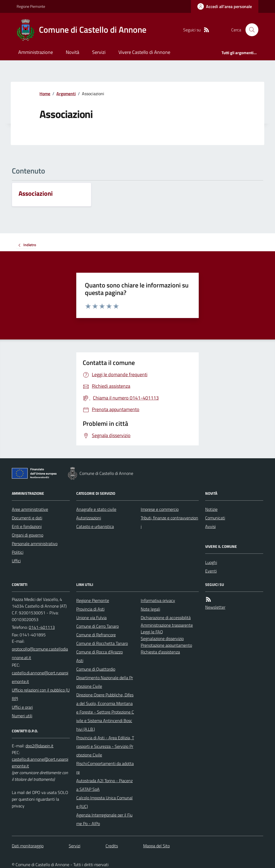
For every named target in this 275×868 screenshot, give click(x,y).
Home (45, 94)
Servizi (99, 52)
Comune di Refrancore (96, 635)
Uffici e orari (22, 707)
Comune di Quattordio (96, 669)
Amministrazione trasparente (167, 625)
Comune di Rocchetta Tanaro (102, 643)
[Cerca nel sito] (250, 30)
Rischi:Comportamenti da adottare (105, 768)
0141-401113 (42, 627)
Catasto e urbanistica (95, 526)
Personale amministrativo (35, 544)
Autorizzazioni (89, 518)
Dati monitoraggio (28, 846)
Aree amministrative (30, 509)
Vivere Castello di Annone (144, 52)
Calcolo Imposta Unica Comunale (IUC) (104, 802)
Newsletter (215, 607)
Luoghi (211, 562)
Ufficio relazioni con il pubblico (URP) (41, 694)
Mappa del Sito (156, 846)
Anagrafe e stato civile (96, 509)
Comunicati (215, 518)
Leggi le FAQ (152, 632)
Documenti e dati (27, 518)
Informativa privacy (158, 600)
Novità (73, 52)
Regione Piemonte (31, 6)
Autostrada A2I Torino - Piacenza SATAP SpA (104, 785)
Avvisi (210, 526)
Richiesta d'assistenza (160, 652)
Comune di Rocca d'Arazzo (99, 652)
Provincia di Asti (90, 609)
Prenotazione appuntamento (166, 645)
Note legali (150, 609)
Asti (80, 660)
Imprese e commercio (160, 509)
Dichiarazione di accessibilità (166, 618)
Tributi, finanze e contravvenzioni (169, 522)
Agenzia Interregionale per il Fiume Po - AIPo (104, 819)
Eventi (211, 571)
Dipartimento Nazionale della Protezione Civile (105, 682)
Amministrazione (36, 52)
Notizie (211, 509)
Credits (112, 846)
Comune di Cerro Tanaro (97, 626)
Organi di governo (28, 535)
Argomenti (66, 94)
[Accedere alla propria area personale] (225, 6)
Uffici (16, 561)
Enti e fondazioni (27, 526)
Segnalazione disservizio (162, 638)
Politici (18, 552)
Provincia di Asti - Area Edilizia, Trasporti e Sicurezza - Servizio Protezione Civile (105, 746)
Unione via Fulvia (91, 618)
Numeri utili (22, 716)
